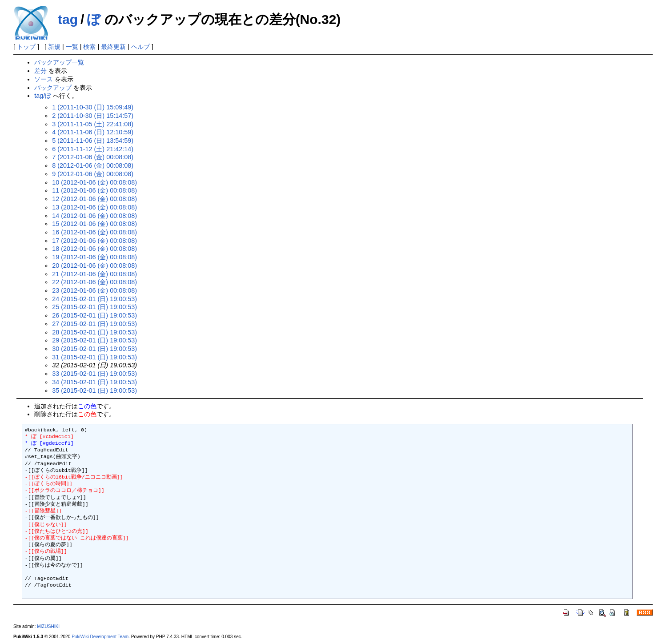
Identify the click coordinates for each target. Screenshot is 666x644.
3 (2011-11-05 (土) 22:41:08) (93, 124)
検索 (89, 47)
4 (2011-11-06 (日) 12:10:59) (93, 132)
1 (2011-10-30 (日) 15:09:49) (93, 107)
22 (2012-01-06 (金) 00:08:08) (94, 282)
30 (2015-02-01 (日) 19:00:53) (94, 349)
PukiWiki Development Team (100, 637)
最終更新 (113, 47)
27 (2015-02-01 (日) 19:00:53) (94, 324)
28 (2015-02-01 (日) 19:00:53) (94, 332)
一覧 (72, 47)
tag (68, 19)
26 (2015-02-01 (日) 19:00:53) (94, 315)
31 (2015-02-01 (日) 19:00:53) (94, 357)
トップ (26, 47)
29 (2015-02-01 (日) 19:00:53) (94, 340)
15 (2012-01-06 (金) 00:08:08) (94, 224)
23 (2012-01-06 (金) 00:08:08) (94, 290)
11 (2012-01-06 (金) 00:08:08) (94, 190)
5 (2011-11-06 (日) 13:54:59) (93, 141)
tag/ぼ (43, 96)
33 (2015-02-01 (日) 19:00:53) (94, 374)
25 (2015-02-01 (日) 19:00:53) (94, 307)
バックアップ (53, 88)
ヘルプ (140, 47)
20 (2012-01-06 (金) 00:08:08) (94, 266)
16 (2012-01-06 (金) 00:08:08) (94, 232)
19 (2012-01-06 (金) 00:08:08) (94, 257)
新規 (54, 47)
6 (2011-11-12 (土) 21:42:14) (93, 149)
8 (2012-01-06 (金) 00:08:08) (93, 165)
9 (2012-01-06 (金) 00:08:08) (93, 174)
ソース (44, 79)
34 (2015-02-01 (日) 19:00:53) (94, 382)
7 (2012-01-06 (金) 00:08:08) (93, 157)
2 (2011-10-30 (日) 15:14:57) (93, 116)
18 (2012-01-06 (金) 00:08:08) (94, 249)
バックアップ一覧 (59, 62)
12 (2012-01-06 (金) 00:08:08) (94, 199)
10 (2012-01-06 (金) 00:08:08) (94, 182)
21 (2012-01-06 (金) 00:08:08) (94, 274)
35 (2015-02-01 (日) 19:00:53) (94, 390)
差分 (40, 71)
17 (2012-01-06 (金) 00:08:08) (94, 241)
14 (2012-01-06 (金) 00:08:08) (94, 216)
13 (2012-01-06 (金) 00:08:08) (94, 207)
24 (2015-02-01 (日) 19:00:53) (94, 299)
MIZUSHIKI (48, 626)
